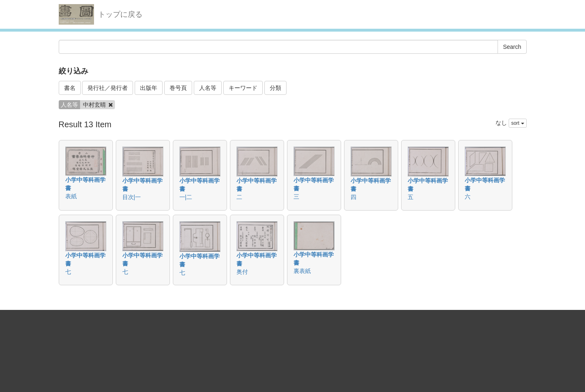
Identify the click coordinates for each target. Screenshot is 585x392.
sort (517, 123)
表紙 (71, 196)
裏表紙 (302, 271)
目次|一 (132, 197)
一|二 (186, 197)
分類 (275, 88)
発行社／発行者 (108, 88)
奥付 (242, 272)
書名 (70, 88)
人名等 (208, 88)
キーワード (243, 88)
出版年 (149, 88)
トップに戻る (120, 14)
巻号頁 (178, 88)
